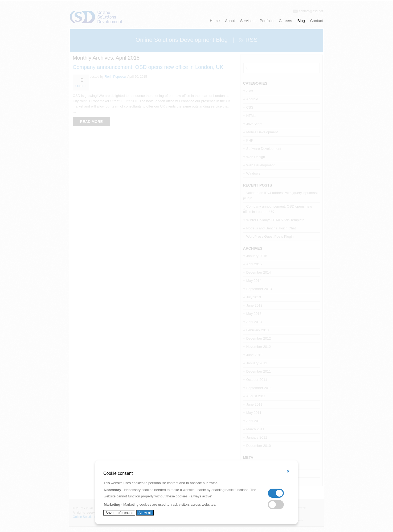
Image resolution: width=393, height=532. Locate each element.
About (230, 21)
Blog (301, 21)
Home (215, 21)
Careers (285, 21)
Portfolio (267, 21)
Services (247, 21)
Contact (317, 21)
